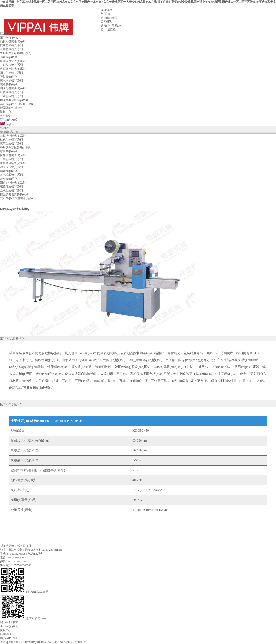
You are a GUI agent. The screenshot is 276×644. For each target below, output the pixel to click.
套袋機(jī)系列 (9, 77)
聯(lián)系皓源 (9, 638)
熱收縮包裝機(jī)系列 (13, 41)
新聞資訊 (6, 634)
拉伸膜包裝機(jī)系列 (13, 61)
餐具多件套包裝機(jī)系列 (16, 53)
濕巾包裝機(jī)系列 (11, 73)
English (7, 124)
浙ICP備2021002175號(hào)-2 (71, 642)
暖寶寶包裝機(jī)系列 (13, 69)
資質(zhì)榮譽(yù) (111, 26)
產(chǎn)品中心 (9, 626)
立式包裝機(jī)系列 (11, 96)
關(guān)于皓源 (9, 622)
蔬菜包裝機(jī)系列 (11, 49)
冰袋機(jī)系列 (9, 57)
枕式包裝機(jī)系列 (11, 45)
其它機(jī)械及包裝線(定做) (16, 104)
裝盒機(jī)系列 (9, 84)
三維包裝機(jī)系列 (11, 65)
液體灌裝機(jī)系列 (11, 92)
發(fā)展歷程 (108, 29)
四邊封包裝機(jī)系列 (13, 88)
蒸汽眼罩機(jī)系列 (11, 80)
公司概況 (106, 22)
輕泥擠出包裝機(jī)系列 (14, 100)
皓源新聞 (6, 33)
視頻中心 (6, 630)
